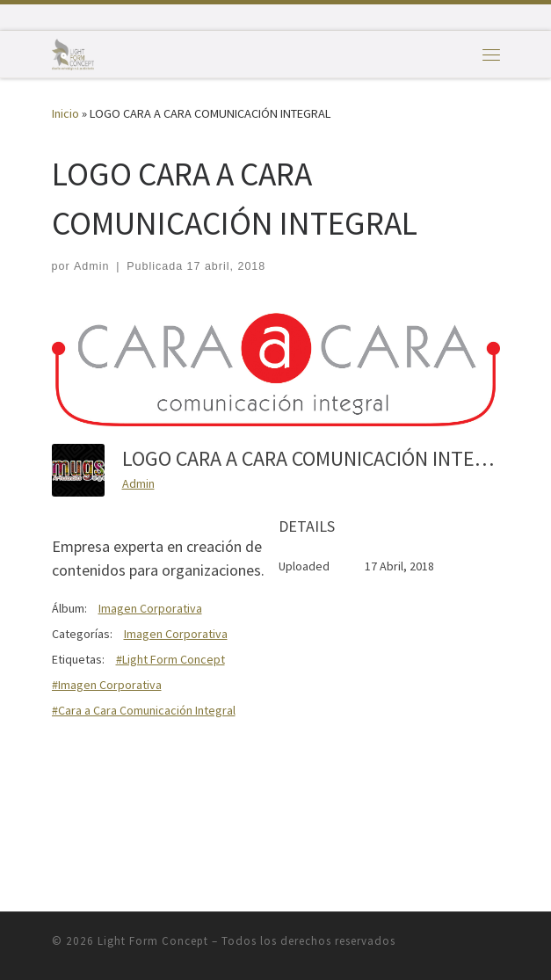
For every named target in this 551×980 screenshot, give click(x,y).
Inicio (65, 113)
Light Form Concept (153, 941)
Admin (91, 266)
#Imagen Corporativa (107, 685)
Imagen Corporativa (150, 608)
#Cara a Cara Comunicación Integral (144, 710)
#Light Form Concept (170, 659)
